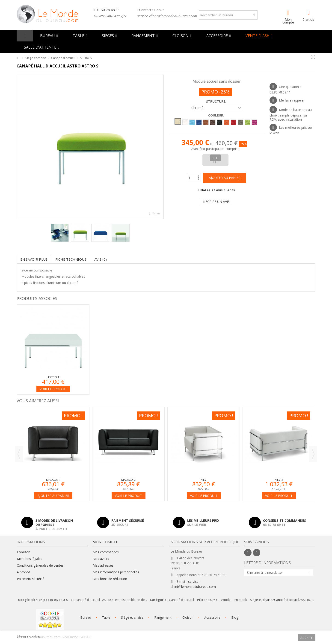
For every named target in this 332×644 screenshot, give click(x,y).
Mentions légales (30, 559)
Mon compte (288, 20)
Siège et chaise (261, 600)
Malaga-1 (53, 480)
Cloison (188, 617)
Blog (235, 617)
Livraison (24, 552)
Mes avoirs (101, 559)
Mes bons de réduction (110, 579)
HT (215, 158)
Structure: (217, 102)
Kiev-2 (279, 480)
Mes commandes (106, 552)
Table (106, 617)
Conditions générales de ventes (40, 565)
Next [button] (313, 454)
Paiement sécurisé (31, 579)
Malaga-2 (128, 480)
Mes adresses (103, 565)
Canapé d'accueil (287, 600)
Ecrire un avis (216, 202)
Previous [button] (19, 454)
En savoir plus (34, 259)
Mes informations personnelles (116, 572)
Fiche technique (71, 259)
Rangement (163, 617)
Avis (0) (101, 259)
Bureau (86, 617)
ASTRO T (53, 377)
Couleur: (217, 115)
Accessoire (212, 617)
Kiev (204, 480)
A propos (24, 572)
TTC (215, 162)
